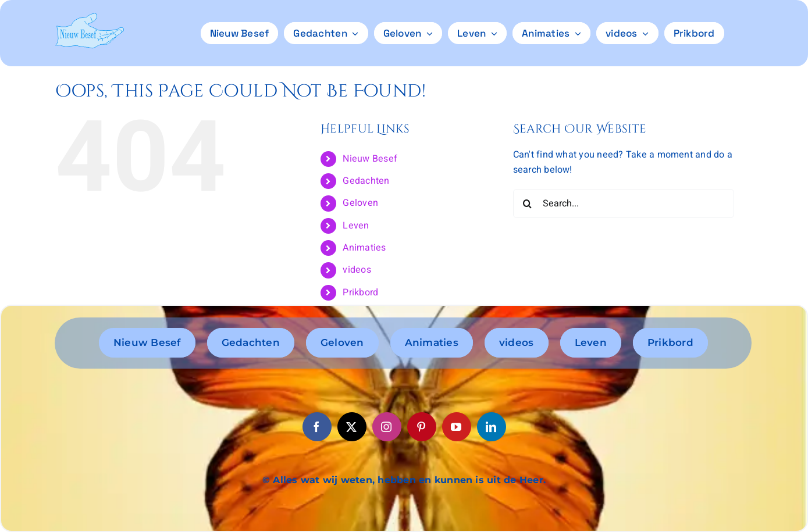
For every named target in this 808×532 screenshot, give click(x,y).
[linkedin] (492, 427)
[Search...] (624, 203)
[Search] (528, 203)
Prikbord (360, 292)
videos (357, 270)
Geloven (360, 203)
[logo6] (89, 17)
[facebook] (317, 427)
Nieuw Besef (370, 159)
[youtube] (457, 427)
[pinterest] (422, 427)
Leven (356, 226)
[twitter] (352, 427)
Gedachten (366, 181)
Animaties (364, 248)
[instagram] (387, 427)
